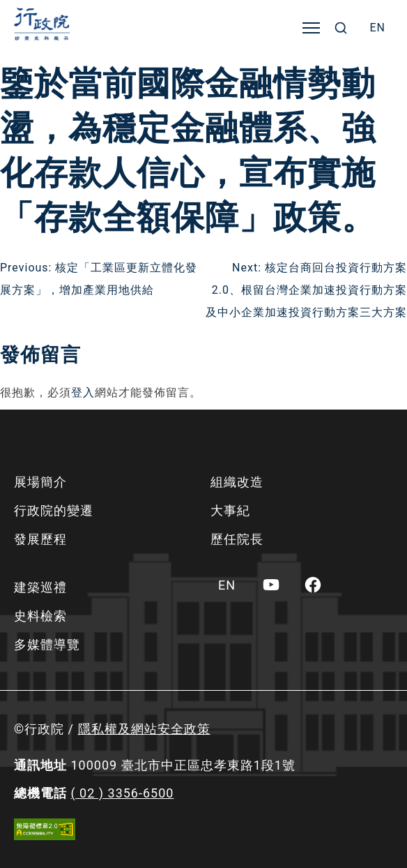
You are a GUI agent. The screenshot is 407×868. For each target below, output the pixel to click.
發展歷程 (40, 539)
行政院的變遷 (54, 510)
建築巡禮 (40, 587)
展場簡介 (40, 482)
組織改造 (237, 482)
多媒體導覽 (47, 644)
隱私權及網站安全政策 (144, 729)
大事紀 (230, 510)
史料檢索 (40, 616)
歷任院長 (237, 539)
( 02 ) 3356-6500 (122, 793)
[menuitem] (377, 28)
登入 (83, 392)
